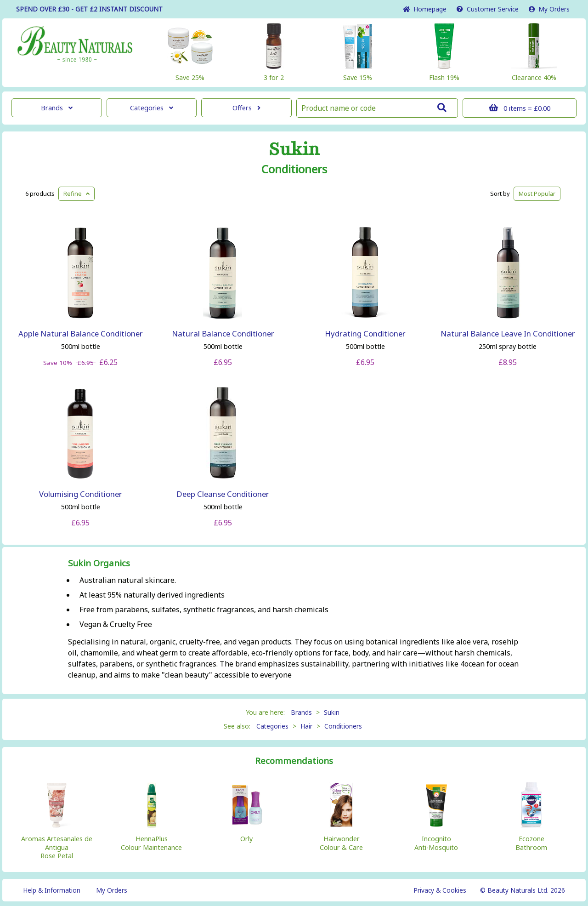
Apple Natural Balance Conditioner (81, 333)
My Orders (549, 9)
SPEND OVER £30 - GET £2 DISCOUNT (89, 9)
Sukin (294, 149)
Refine (76, 194)
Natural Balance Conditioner (223, 333)
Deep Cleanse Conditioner (223, 494)
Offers (246, 108)
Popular (537, 194)
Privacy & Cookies (440, 890)
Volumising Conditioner (81, 494)
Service (488, 9)
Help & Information (52, 890)
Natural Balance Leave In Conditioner (508, 333)
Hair (306, 726)
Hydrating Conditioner (365, 333)
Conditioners (294, 169)
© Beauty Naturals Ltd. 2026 (523, 890)
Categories (152, 108)
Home (425, 9)
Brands (57, 108)
